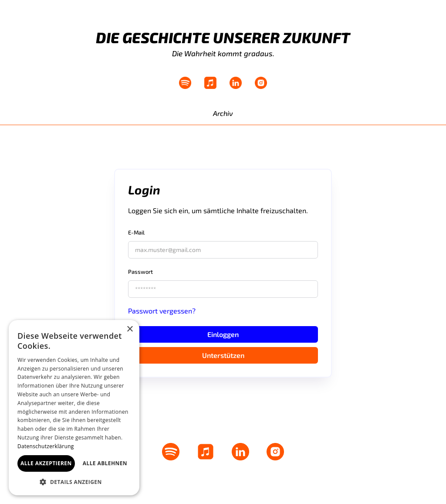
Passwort (140, 272)
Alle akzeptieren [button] (46, 463)
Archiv (223, 113)
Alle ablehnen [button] (105, 463)
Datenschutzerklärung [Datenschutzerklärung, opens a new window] (46, 446)
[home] (36, 44)
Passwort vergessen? (162, 311)
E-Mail (136, 232)
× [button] (130, 329)
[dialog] (74, 408)
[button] (74, 482)
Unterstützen (223, 355)
